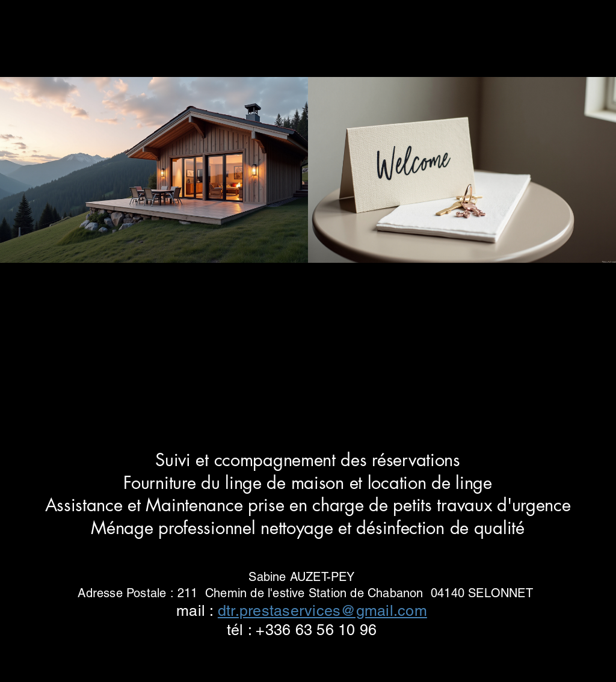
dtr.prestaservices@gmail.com (322, 611)
